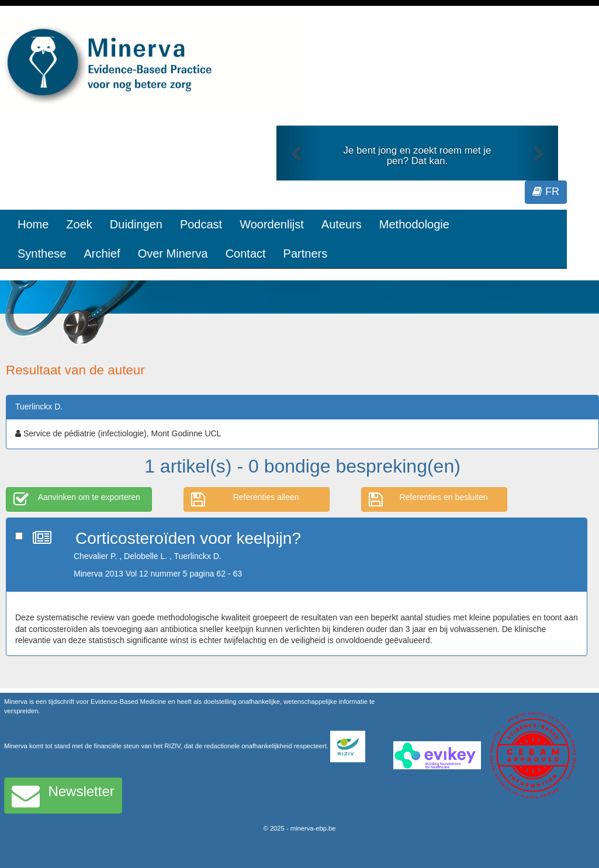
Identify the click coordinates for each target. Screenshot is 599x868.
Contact (246, 254)
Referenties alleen (245, 499)
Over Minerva (173, 254)
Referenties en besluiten (428, 499)
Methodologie (414, 224)
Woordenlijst (272, 224)
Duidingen (136, 224)
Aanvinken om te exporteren (77, 499)
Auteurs (342, 224)
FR (546, 192)
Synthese (42, 254)
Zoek (79, 224)
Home (33, 224)
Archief (102, 254)
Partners (306, 254)
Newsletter (63, 796)
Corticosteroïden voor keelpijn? (188, 538)
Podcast (201, 224)
